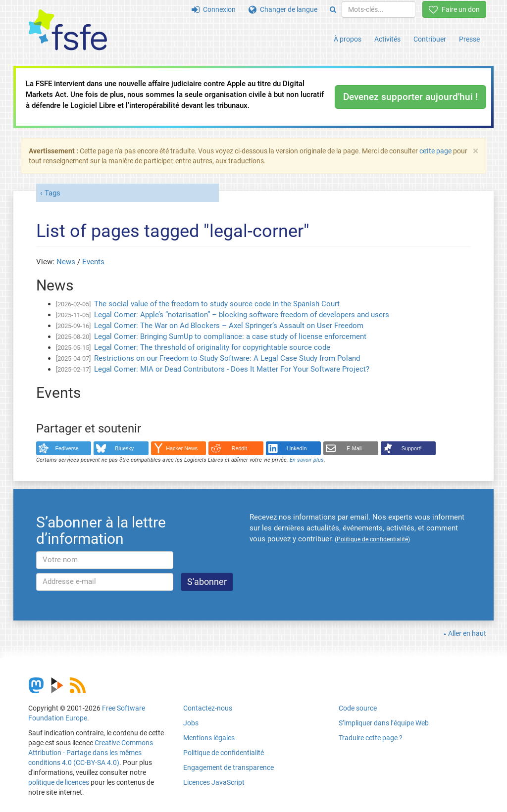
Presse (469, 39)
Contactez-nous (208, 708)
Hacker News (182, 448)
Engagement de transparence (228, 767)
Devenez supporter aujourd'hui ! (410, 97)
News (66, 262)
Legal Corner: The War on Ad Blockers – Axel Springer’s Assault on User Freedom (229, 326)
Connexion (214, 9)
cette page (435, 151)
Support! (412, 448)
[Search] (333, 9)
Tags (52, 193)
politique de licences (59, 782)
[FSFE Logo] (68, 30)
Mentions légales (209, 738)
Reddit (239, 448)
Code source (358, 708)
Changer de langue (283, 9)
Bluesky (124, 448)
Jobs (191, 723)
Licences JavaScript (214, 782)
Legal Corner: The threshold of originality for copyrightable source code (212, 347)
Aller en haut (467, 633)
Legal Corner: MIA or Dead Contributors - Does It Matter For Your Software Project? (232, 369)
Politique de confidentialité (224, 753)
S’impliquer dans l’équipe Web (384, 723)
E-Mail (354, 448)
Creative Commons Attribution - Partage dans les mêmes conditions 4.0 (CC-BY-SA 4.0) (91, 753)
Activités (387, 39)
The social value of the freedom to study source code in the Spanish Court (217, 304)
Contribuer (430, 39)
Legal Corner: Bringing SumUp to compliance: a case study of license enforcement (230, 336)
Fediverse (67, 448)
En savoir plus (307, 460)
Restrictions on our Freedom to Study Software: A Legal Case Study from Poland (227, 358)
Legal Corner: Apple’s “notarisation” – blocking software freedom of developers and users (242, 315)
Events (93, 262)
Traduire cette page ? (371, 738)
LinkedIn (297, 448)
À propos (348, 39)
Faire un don (454, 9)
